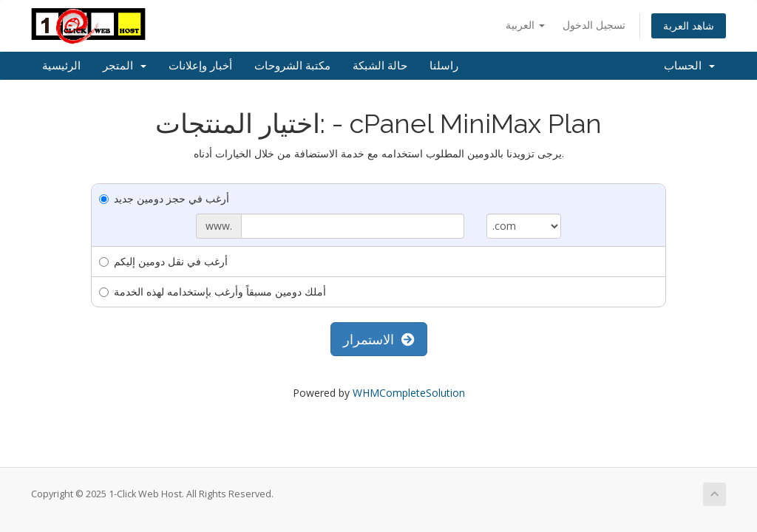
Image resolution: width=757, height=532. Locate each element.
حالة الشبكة (380, 66)
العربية (525, 25)
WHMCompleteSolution (409, 393)
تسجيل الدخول (594, 25)
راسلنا (444, 66)
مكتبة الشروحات (292, 66)
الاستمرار (379, 339)
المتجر (125, 66)
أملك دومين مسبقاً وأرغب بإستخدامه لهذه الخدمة (213, 291)
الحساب (689, 66)
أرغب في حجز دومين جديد (164, 198)
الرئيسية (61, 66)
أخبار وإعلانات (200, 66)
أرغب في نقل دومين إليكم (163, 261)
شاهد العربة (689, 25)
